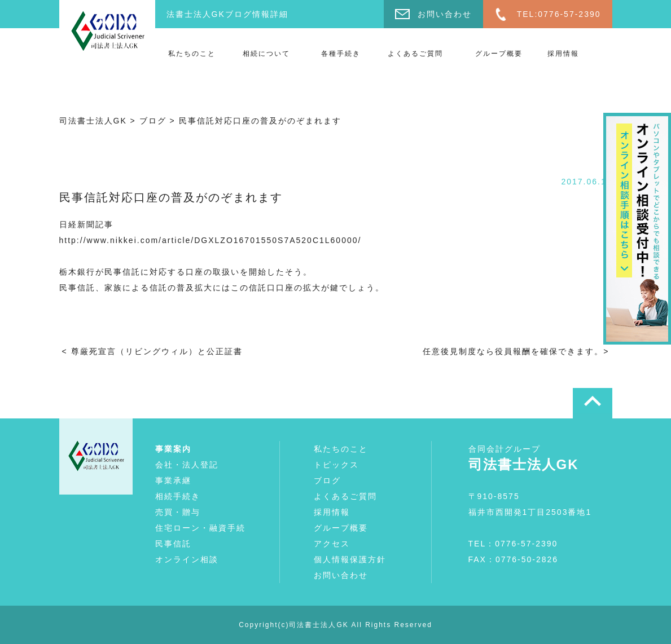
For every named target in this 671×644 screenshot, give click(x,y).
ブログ (327, 480)
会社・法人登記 (187, 465)
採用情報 (563, 54)
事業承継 (173, 480)
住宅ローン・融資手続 (200, 528)
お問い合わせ (445, 14)
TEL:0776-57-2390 (559, 14)
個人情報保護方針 (350, 559)
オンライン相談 (187, 559)
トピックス (336, 465)
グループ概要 (499, 54)
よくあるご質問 (415, 54)
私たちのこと (192, 54)
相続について (266, 54)
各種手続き (341, 54)
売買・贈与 (178, 512)
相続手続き (178, 496)
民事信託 (173, 544)
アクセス (332, 544)
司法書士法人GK (319, 625)
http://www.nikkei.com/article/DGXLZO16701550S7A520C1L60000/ (210, 240)
